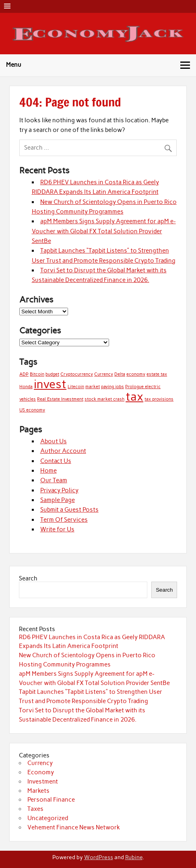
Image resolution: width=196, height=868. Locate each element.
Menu (14, 65)
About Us (54, 441)
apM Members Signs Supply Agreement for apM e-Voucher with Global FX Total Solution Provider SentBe (104, 231)
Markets (38, 791)
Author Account (63, 451)
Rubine (134, 857)
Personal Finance (51, 800)
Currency (40, 763)
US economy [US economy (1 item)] (32, 410)
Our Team (54, 480)
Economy (41, 772)
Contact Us (56, 461)
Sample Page (58, 500)
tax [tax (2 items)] (134, 396)
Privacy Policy (59, 490)
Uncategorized (48, 818)
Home (48, 471)
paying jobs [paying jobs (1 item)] (112, 387)
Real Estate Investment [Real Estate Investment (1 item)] (60, 399)
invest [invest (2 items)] (50, 384)
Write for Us (57, 529)
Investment (43, 782)
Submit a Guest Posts (69, 510)
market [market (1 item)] (93, 387)
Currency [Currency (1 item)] (104, 374)
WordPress (99, 857)
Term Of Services (64, 520)
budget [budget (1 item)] (52, 374)
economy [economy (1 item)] (136, 374)
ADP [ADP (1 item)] (24, 374)
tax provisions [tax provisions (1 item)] (159, 399)
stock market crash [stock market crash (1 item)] (104, 399)
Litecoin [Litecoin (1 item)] (76, 387)
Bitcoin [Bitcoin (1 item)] (37, 374)
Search (28, 578)
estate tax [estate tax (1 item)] (157, 374)
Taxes (35, 809)
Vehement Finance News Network (74, 827)
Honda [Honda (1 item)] (26, 387)
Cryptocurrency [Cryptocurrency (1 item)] (77, 374)
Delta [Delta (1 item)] (120, 374)
